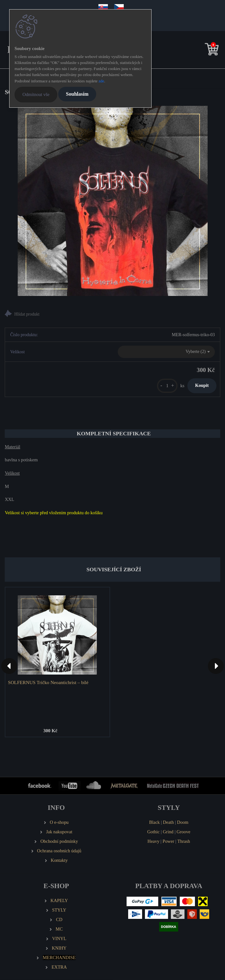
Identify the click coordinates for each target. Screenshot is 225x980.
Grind (168, 832)
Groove (183, 832)
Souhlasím (77, 94)
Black (154, 822)
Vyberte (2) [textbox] (195, 352)
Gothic (153, 832)
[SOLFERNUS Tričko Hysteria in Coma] (113, 201)
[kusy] (167, 386)
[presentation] (9, 666)
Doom (183, 822)
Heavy (153, 841)
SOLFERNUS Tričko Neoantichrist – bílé (48, 682)
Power (169, 841)
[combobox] (166, 352)
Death (168, 822)
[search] (202, 51)
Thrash (184, 841)
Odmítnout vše (36, 94)
